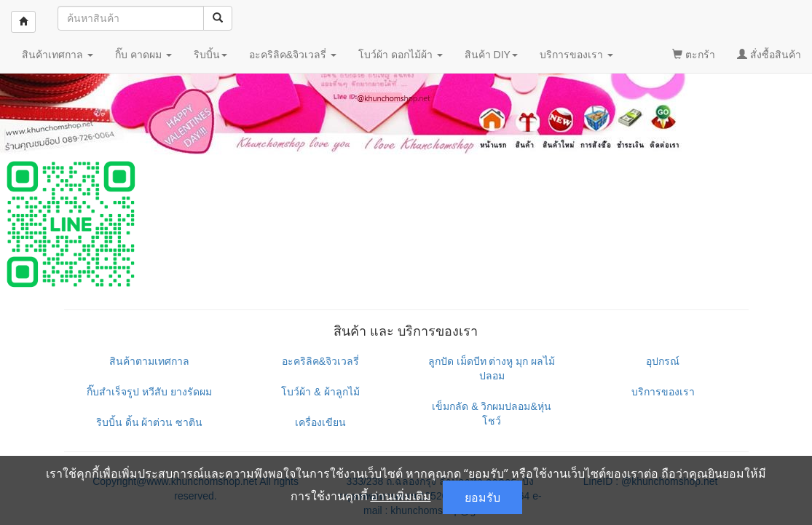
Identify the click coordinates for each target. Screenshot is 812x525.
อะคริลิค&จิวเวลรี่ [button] (293, 55)
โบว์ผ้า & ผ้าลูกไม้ (320, 392)
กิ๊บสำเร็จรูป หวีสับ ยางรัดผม (149, 392)
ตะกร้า (694, 55)
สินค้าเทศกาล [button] (58, 55)
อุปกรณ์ (663, 361)
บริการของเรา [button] (576, 55)
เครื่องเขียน (320, 422)
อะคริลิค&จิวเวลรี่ (320, 361)
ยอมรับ (482, 497)
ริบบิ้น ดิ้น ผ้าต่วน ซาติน (150, 422)
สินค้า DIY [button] (491, 55)
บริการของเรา (663, 392)
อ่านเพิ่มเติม (401, 496)
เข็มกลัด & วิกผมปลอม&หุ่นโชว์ (491, 414)
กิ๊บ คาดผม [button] (143, 55)
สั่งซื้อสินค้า (769, 55)
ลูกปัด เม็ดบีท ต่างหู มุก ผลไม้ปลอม (492, 368)
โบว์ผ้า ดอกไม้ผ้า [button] (401, 55)
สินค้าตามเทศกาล (149, 361)
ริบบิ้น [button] (210, 55)
